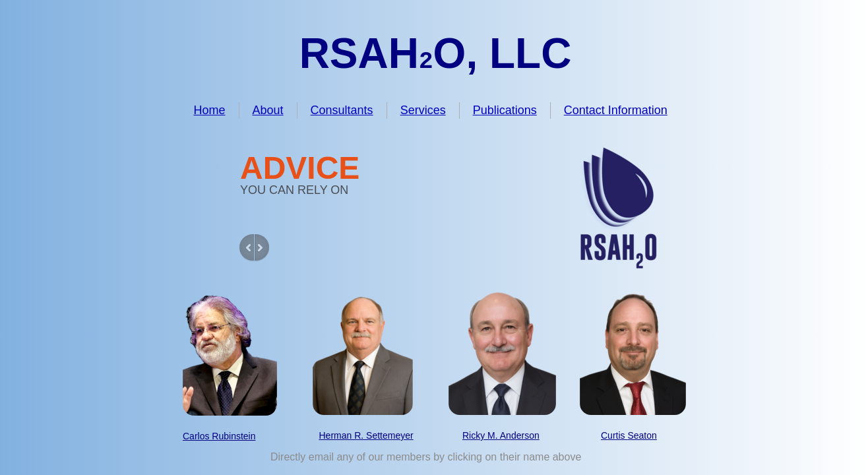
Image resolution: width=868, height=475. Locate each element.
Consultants (342, 110)
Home (210, 110)
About (268, 110)
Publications (505, 110)
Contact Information (616, 110)
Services (423, 110)
